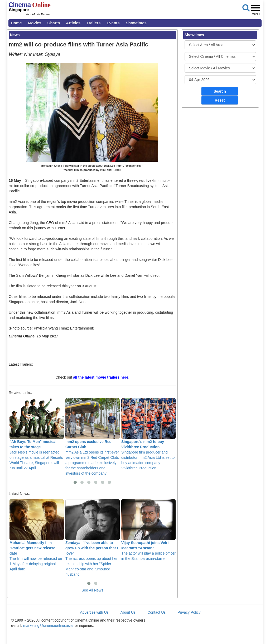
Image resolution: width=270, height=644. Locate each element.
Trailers (93, 23)
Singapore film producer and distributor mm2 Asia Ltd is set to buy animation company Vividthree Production (148, 434)
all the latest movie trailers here (101, 377)
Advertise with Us (94, 612)
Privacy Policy (189, 612)
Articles (73, 23)
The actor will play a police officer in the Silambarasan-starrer (148, 530)
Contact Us (156, 612)
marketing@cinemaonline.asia (48, 626)
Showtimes (136, 23)
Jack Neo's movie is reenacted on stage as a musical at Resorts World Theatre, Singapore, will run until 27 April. (37, 434)
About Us (128, 612)
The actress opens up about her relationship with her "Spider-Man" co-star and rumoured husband (93, 538)
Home (16, 23)
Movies (35, 23)
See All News (92, 590)
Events (113, 23)
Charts (54, 23)
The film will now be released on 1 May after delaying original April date (37, 535)
